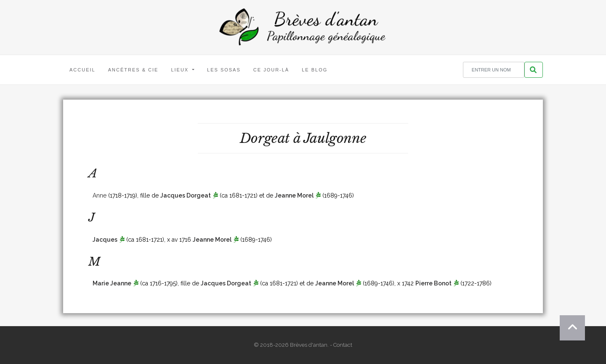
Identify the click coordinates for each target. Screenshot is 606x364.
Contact (343, 345)
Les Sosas (224, 70)
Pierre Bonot (433, 283)
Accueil (82, 70)
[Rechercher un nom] (494, 70)
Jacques (105, 240)
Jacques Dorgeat (186, 195)
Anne (100, 195)
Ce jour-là (271, 70)
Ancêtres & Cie (133, 70)
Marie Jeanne (112, 283)
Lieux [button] (181, 70)
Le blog (315, 70)
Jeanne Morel (294, 195)
